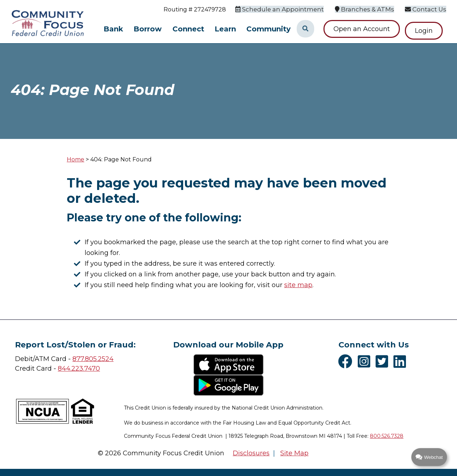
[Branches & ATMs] (368, 9)
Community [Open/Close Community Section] (268, 29)
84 (62, 369)
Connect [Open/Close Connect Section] (188, 29)
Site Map (294, 453)
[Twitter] (384, 361)
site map (298, 285)
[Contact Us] (427, 9)
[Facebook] (347, 361)
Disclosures (251, 453)
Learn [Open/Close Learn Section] (225, 29)
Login (427, 29)
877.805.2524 (93, 359)
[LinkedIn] (401, 361)
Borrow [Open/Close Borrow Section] (148, 29)
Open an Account (362, 29)
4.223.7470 (83, 369)
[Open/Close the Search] (305, 29)
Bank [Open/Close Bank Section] (113, 29)
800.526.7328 (387, 436)
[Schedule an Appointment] (287, 9)
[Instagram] (366, 361)
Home (76, 159)
